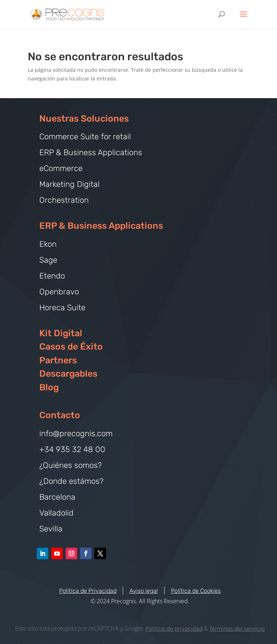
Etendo (52, 276)
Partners (58, 360)
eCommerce (61, 168)
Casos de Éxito (71, 347)
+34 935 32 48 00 (72, 449)
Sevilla (51, 529)
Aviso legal (144, 591)
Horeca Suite (62, 308)
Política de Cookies (196, 591)
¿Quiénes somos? (71, 465)
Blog (49, 387)
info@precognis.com (76, 433)
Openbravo (59, 292)
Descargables (68, 374)
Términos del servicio (237, 629)
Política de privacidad (174, 629)
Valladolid (56, 513)
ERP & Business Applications (91, 152)
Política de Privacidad (88, 591)
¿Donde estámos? (71, 481)
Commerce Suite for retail (85, 137)
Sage (48, 260)
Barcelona (57, 497)
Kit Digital (61, 333)
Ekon (48, 244)
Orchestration (64, 200)
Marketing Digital (69, 184)
